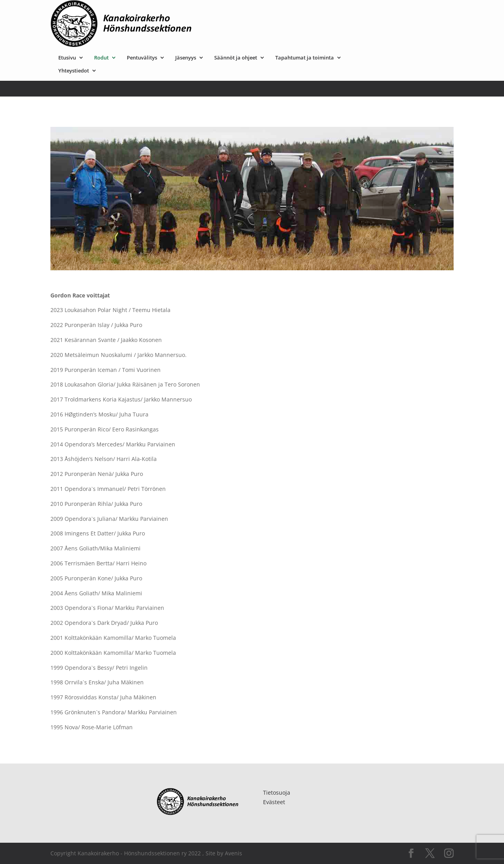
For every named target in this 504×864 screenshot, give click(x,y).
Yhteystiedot (152, 24)
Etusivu (146, 11)
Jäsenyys (264, 11)
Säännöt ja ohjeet (314, 11)
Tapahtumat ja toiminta (383, 11)
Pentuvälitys (221, 11)
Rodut (180, 11)
